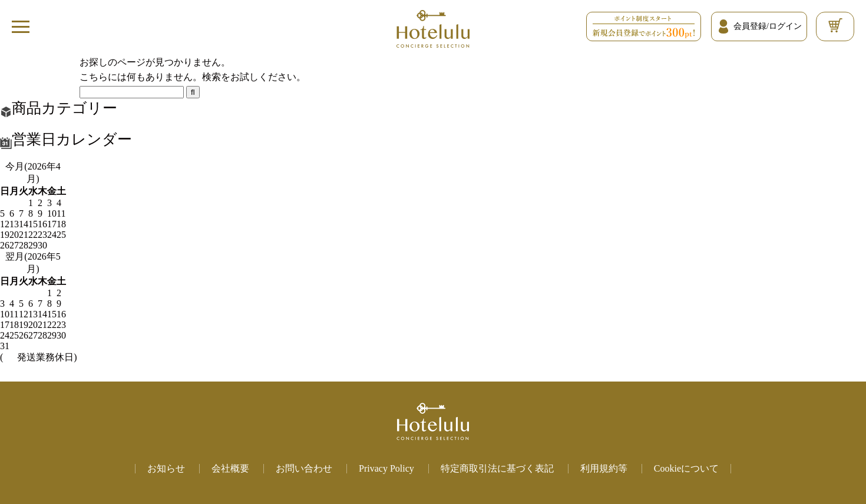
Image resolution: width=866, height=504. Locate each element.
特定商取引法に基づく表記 (497, 468)
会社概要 (230, 468)
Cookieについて (686, 468)
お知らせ (166, 468)
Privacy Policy (386, 468)
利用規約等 (604, 468)
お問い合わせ (304, 468)
